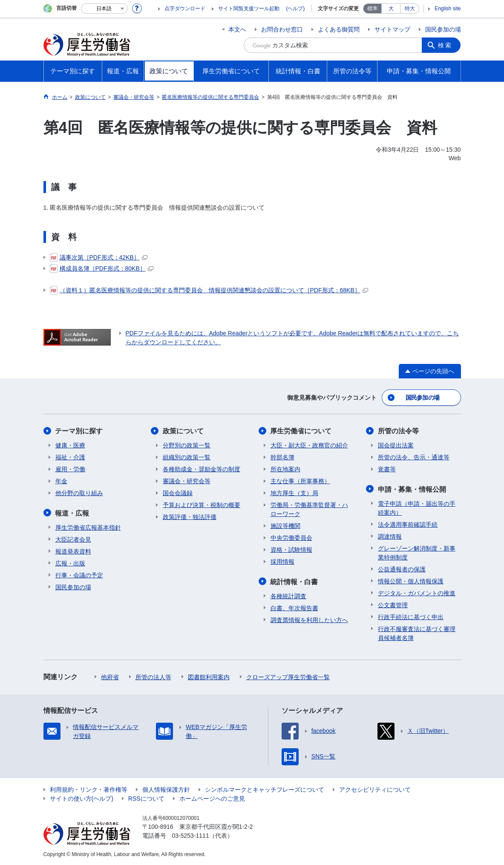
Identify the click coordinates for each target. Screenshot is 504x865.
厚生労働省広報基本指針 (88, 527)
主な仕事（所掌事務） (300, 481)
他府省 (110, 677)
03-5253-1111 (191, 835)
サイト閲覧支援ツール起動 (249, 9)
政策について (183, 431)
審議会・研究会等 (187, 481)
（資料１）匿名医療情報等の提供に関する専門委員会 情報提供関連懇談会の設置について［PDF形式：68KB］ (209, 290)
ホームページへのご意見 (212, 798)
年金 (61, 481)
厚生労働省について (301, 431)
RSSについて (146, 798)
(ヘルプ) (295, 9)
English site (448, 9)
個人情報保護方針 (166, 789)
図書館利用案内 (209, 677)
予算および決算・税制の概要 (202, 505)
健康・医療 (70, 445)
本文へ (237, 29)
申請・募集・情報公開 (412, 489)
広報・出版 (70, 563)
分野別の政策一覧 (187, 445)
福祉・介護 (70, 457)
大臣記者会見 (73, 539)
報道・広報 (72, 513)
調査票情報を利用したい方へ (309, 620)
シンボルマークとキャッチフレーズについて (265, 789)
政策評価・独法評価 (190, 517)
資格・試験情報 (291, 550)
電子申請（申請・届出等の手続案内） (417, 508)
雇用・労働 (70, 469)
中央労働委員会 (291, 538)
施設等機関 (285, 526)
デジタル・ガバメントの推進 (417, 593)
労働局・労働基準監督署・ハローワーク (309, 509)
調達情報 (390, 536)
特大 (410, 9)
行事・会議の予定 (79, 575)
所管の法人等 (153, 677)
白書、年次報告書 (294, 608)
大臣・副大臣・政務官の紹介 (309, 445)
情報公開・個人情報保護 (411, 581)
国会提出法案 (396, 445)
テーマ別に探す (79, 431)
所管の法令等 (398, 431)
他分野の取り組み (79, 493)
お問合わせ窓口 (282, 29)
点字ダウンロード (185, 9)
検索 (446, 45)
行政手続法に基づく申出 (411, 617)
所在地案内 (285, 469)
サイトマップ (392, 29)
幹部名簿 (282, 457)
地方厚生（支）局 (294, 493)
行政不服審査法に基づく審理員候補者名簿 (417, 633)
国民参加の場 (443, 29)
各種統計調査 (288, 596)
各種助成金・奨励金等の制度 (202, 469)
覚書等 (387, 469)
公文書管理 (393, 605)
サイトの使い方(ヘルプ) (82, 798)
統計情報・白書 (294, 581)
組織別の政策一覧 (187, 457)
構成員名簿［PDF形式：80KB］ (102, 268)
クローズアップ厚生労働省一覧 (288, 677)
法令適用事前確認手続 (408, 524)
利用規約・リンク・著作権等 (89, 789)
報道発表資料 (73, 551)
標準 (372, 9)
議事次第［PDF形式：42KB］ (99, 257)
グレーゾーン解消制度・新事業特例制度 (417, 552)
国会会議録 (178, 493)
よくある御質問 (339, 29)
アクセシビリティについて (375, 789)
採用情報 (282, 562)
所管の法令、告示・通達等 (414, 457)
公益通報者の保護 (402, 569)
